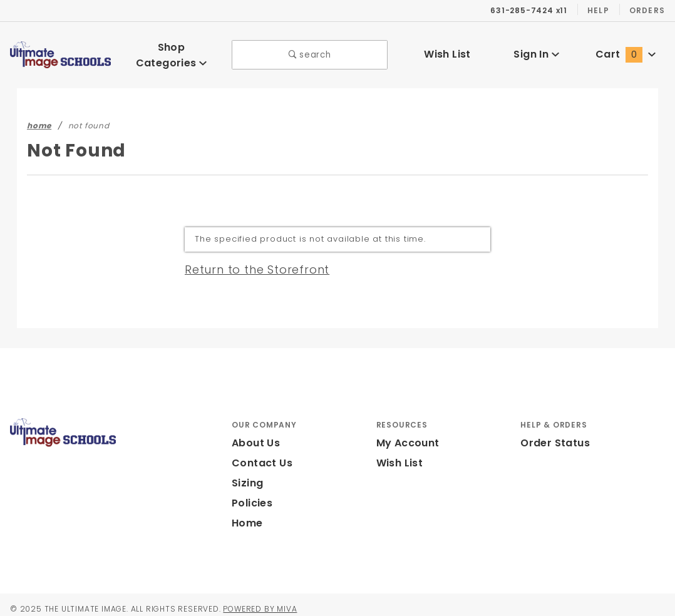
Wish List (447, 50)
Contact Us (259, 455)
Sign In (536, 50)
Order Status (552, 435)
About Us (255, 435)
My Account (406, 435)
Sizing (247, 475)
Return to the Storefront (250, 260)
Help (597, 10)
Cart (626, 50)
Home (246, 515)
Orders (647, 10)
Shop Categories (172, 50)
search (310, 50)
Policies (252, 495)
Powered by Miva (274, 600)
